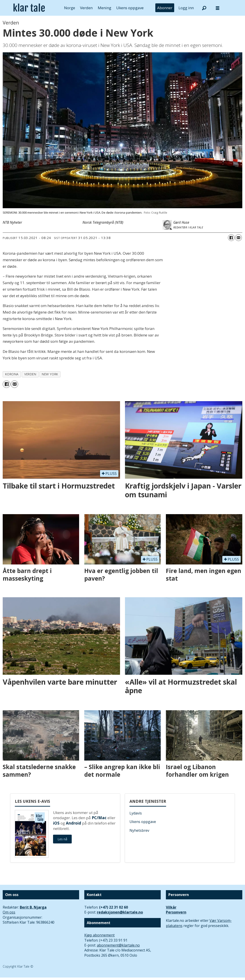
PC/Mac (99, 818)
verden (30, 374)
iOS (56, 823)
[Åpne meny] (218, 8)
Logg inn (186, 8)
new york (50, 374)
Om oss (9, 912)
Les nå (62, 839)
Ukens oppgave (130, 8)
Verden (86, 8)
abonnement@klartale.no (118, 945)
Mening (105, 8)
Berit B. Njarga (33, 907)
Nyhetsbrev (139, 830)
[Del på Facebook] (231, 238)
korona (12, 374)
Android (73, 823)
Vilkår (171, 907)
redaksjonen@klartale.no (120, 912)
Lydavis (136, 813)
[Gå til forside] (29, 8)
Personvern (176, 912)
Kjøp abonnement (99, 935)
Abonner (165, 8)
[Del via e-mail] (238, 238)
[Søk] (204, 8)
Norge (70, 8)
